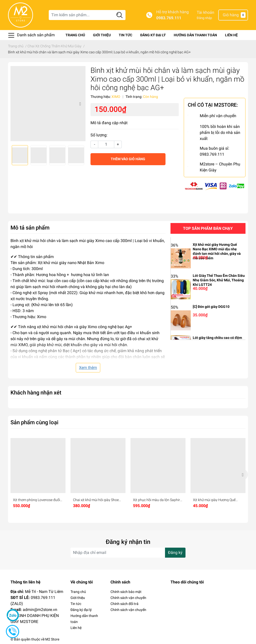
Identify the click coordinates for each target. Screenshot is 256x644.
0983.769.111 (169, 18)
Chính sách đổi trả (124, 604)
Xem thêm (88, 368)
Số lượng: (99, 135)
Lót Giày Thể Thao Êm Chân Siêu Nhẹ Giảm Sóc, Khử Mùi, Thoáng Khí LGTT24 (219, 280)
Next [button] (80, 104)
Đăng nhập (204, 18)
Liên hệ (231, 35)
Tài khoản (205, 12)
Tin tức (125, 35)
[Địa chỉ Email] (128, 553)
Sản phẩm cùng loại (34, 422)
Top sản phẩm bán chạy (208, 228)
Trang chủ (75, 35)
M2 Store (52, 639)
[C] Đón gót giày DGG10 (211, 307)
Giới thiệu (102, 35)
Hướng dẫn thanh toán (195, 35)
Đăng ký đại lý (153, 35)
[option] (48, 104)
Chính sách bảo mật (126, 592)
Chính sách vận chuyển (128, 598)
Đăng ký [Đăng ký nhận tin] (175, 553)
